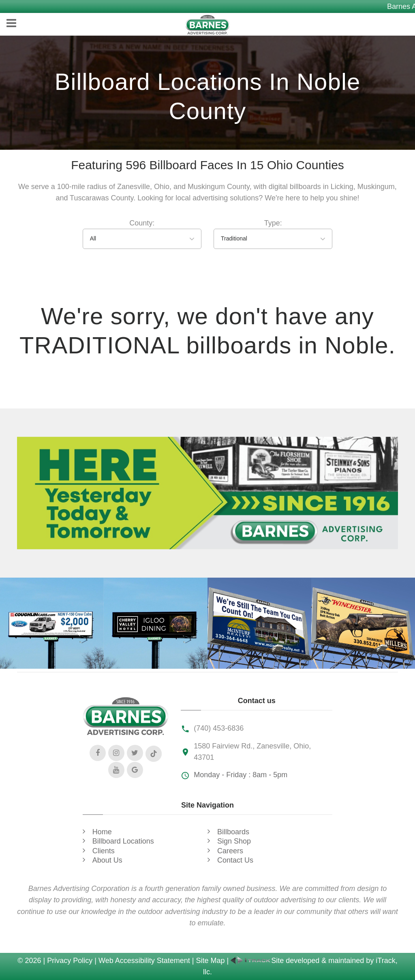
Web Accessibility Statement (144, 961)
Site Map (210, 961)
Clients (104, 851)
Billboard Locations (123, 841)
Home (102, 832)
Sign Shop (234, 841)
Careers (230, 851)
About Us (107, 860)
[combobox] (142, 239)
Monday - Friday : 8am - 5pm (241, 775)
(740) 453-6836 (219, 728)
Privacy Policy (70, 961)
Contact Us (235, 860)
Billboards (233, 832)
